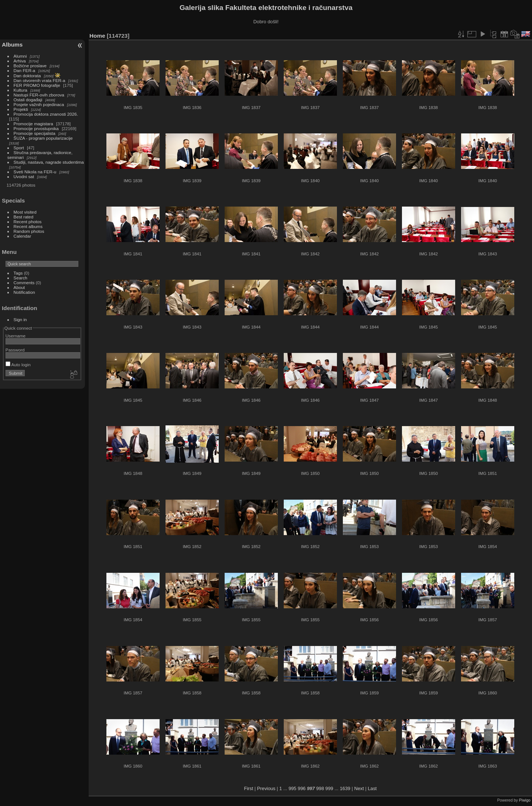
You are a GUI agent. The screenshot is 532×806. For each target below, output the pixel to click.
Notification (24, 292)
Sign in (20, 319)
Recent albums (28, 226)
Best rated (24, 217)
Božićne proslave (30, 66)
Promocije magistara (33, 124)
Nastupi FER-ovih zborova (39, 95)
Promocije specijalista (35, 133)
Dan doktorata (27, 76)
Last (372, 788)
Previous (266, 788)
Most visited (25, 212)
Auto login (18, 365)
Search (21, 278)
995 (292, 788)
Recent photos (28, 222)
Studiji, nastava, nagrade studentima (49, 162)
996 (302, 788)
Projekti (21, 109)
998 (320, 788)
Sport (19, 148)
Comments (24, 283)
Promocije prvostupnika (36, 128)
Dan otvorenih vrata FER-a (40, 80)
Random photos (29, 231)
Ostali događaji (28, 100)
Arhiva (20, 61)
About (19, 287)
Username (16, 336)
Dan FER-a (25, 70)
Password (15, 350)
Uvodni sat (24, 176)
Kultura (21, 90)
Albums (12, 45)
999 (329, 788)
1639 (345, 788)
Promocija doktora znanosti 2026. (46, 114)
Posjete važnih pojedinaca (39, 104)
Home (97, 36)
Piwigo (525, 800)
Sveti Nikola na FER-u (35, 172)
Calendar (23, 236)
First (248, 788)
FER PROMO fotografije (37, 85)
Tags (18, 273)
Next (359, 788)
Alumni (20, 56)
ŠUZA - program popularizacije (43, 138)
